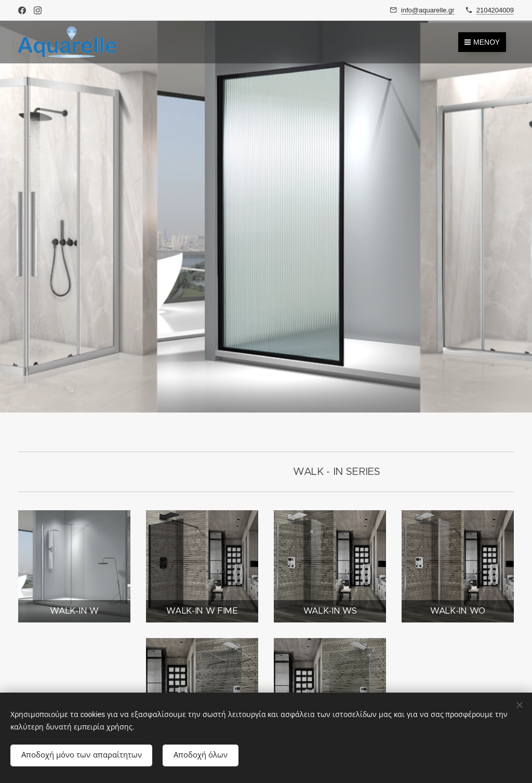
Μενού (482, 42)
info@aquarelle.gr (428, 10)
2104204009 (495, 10)
